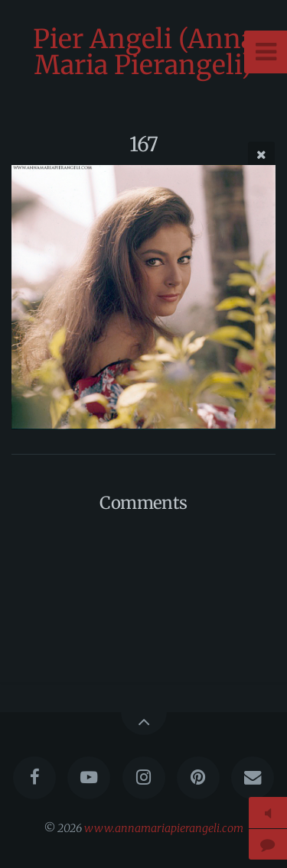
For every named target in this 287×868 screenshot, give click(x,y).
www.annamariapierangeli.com (164, 828)
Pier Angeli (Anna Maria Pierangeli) (144, 52)
